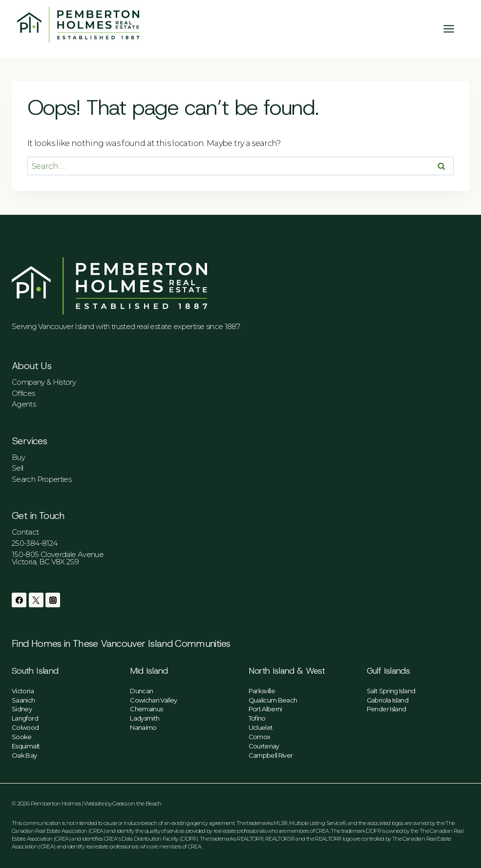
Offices (23, 393)
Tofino (257, 718)
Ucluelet (261, 727)
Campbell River (271, 755)
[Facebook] (19, 600)
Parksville (262, 691)
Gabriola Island (387, 700)
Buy (18, 457)
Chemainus (146, 709)
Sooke (22, 737)
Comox (260, 737)
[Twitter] (36, 600)
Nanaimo (143, 727)
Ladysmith (145, 718)
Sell (17, 468)
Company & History (44, 382)
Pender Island (387, 709)
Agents (24, 404)
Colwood (25, 727)
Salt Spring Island (391, 691)
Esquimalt (26, 746)
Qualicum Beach (273, 700)
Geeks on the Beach (137, 803)
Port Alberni (265, 709)
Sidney (22, 709)
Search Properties (42, 479)
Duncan (141, 691)
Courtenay (264, 746)
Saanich (23, 700)
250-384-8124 (34, 543)
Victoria (23, 691)
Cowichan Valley (153, 700)
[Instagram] (53, 600)
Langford (25, 718)
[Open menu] (454, 29)
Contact (25, 532)
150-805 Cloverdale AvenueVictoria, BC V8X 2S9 (58, 558)
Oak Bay (24, 755)
